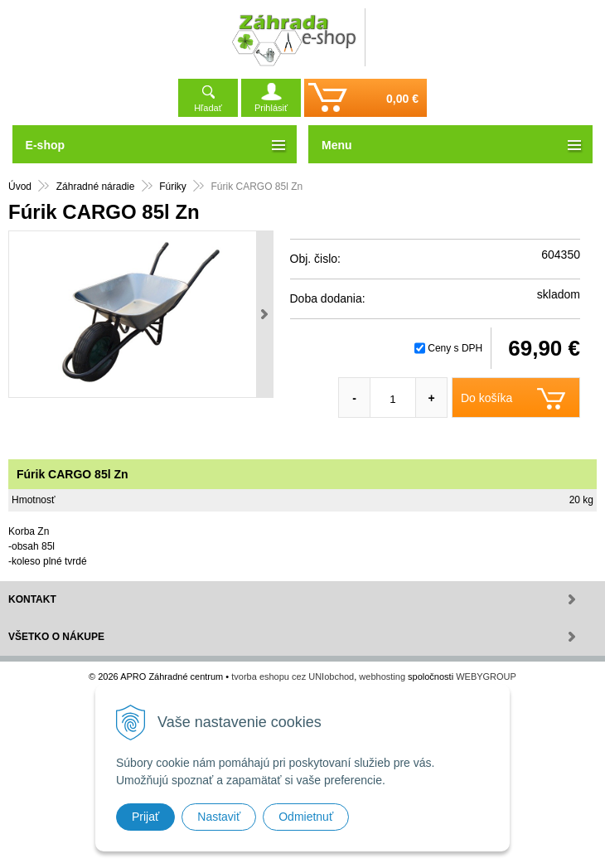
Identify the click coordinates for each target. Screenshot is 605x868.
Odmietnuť (306, 817)
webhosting (382, 676)
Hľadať (208, 108)
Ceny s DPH (455, 348)
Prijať (145, 817)
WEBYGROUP (486, 676)
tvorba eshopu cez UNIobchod (293, 676)
